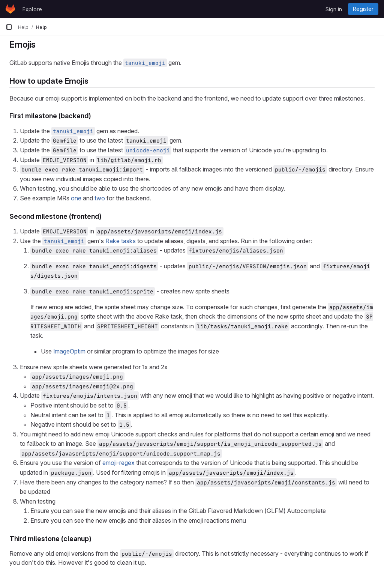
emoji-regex (118, 463)
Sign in (334, 9)
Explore (32, 9)
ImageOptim (69, 351)
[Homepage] (10, 9)
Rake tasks (121, 241)
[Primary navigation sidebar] (9, 27)
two (100, 198)
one (76, 198)
